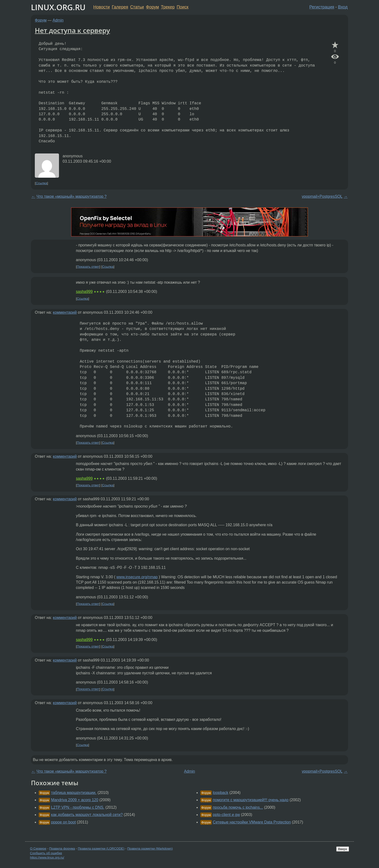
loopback (220, 793)
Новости (102, 7)
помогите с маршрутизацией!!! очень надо (251, 800)
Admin (58, 20)
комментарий (65, 312)
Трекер (168, 7)
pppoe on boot (63, 822)
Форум (152, 7)
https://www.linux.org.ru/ (47, 857)
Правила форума (62, 849)
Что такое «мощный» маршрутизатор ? (72, 196)
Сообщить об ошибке (46, 853)
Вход (343, 7)
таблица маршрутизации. (74, 793)
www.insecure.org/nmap (137, 577)
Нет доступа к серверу (72, 30)
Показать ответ (88, 267)
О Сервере (38, 849)
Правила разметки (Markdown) (150, 849)
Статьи (137, 7)
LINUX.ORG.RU (58, 7)
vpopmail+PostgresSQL (322, 196)
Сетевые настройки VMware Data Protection (252, 822)
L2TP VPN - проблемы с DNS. (78, 807)
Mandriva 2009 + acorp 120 (75, 800)
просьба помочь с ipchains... (238, 807)
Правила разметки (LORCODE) (101, 849)
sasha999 (84, 292)
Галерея (120, 7)
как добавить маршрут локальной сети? (87, 815)
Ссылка (41, 183)
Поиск (183, 7)
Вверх (343, 849)
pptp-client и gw (226, 815)
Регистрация (322, 7)
